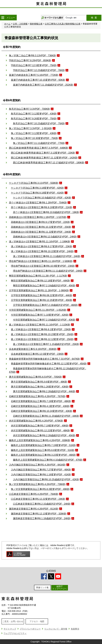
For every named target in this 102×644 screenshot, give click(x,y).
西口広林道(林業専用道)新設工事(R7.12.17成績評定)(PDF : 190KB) (49, 163)
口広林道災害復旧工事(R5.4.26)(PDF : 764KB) (34, 494)
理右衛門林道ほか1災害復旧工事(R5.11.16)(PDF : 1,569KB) (41, 261)
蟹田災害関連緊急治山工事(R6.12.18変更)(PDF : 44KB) (40, 281)
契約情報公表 (36, 24)
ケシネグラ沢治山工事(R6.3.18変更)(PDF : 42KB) (37, 188)
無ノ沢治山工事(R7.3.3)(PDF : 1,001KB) (30, 128)
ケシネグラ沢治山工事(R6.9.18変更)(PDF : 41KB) (37, 193)
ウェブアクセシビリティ (15, 633)
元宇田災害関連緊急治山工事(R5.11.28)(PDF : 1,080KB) (39, 290)
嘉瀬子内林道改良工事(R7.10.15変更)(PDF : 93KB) (38, 80)
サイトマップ (10, 629)
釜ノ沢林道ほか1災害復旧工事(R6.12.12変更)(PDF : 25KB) (42, 339)
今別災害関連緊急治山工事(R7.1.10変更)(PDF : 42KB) (40, 315)
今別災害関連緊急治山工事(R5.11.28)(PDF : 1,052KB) (38, 310)
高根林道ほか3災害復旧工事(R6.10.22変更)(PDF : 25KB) (41, 227)
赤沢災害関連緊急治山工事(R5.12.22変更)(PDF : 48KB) (40, 431)
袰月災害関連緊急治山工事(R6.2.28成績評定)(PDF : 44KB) (44, 391)
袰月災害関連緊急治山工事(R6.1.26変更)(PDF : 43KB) (40, 387)
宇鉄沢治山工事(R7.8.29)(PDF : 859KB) (30, 60)
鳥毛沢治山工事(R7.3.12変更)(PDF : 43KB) (34, 114)
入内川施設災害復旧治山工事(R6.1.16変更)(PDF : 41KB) (41, 475)
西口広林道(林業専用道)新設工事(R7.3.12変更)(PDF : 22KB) (43, 153)
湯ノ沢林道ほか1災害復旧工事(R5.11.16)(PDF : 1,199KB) (40, 242)
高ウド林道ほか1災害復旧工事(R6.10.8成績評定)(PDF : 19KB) (46, 212)
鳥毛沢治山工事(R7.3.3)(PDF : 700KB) (29, 109)
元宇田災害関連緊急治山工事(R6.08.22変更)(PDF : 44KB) (42, 295)
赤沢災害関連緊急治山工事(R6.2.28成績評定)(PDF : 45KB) (44, 435)
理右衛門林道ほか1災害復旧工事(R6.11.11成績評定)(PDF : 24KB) (48, 271)
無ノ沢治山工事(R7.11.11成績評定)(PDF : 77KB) (39, 143)
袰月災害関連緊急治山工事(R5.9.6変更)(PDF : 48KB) (39, 382)
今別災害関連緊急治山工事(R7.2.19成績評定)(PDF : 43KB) (44, 320)
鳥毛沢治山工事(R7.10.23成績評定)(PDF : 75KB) (39, 123)
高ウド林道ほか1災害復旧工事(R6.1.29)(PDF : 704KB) (38, 203)
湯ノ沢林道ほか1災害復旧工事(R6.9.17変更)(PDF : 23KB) (42, 246)
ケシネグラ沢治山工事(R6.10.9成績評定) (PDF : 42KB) (42, 198)
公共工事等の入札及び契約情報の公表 (63, 24)
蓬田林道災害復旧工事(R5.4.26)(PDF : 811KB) (34, 509)
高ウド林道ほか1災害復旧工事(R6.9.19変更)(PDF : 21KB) (42, 207)
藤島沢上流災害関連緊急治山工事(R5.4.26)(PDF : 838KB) (40, 440)
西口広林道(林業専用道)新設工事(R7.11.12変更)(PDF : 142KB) (44, 158)
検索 (94, 18)
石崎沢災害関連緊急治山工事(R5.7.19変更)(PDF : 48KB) (41, 401)
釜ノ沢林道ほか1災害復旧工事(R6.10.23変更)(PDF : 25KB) (42, 334)
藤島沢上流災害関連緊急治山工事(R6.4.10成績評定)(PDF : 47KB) (48, 460)
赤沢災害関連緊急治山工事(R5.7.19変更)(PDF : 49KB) (40, 426)
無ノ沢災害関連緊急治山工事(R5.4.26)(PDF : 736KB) (37, 484)
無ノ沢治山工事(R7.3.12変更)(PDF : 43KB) (34, 133)
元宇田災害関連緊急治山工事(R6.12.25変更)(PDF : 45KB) (42, 300)
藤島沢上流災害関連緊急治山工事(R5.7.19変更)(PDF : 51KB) (43, 445)
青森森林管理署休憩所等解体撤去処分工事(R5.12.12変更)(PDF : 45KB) (49, 364)
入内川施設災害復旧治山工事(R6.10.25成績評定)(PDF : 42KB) (46, 479)
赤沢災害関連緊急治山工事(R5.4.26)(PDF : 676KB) (36, 421)
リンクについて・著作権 (56, 629)
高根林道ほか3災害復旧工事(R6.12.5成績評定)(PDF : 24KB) (45, 237)
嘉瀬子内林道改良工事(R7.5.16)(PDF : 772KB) (34, 75)
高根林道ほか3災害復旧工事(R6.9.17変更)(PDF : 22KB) (40, 222)
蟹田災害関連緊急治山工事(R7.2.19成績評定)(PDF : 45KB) (44, 286)
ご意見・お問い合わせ (13, 621)
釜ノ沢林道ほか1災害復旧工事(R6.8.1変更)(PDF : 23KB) (41, 329)
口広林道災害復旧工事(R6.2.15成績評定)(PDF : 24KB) (42, 504)
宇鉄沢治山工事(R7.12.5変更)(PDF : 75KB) (34, 65)
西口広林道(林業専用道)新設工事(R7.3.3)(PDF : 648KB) (39, 148)
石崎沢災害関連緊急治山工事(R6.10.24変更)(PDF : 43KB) (42, 411)
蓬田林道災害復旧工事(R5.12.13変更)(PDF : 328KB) (39, 514)
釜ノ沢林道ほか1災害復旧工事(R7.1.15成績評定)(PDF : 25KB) (46, 344)
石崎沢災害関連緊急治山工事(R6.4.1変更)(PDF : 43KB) (40, 406)
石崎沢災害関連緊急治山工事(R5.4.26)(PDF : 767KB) (37, 396)
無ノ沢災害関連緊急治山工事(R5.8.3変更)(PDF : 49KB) (40, 489)
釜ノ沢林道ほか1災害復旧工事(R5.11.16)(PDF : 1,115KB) (40, 325)
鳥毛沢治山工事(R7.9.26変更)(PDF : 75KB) (34, 119)
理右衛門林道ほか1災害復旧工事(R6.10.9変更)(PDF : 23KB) (43, 266)
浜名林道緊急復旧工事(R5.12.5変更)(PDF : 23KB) (37, 354)
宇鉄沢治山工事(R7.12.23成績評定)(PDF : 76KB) (39, 70)
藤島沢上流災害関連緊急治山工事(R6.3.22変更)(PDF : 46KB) (43, 455)
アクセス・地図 (37, 621)
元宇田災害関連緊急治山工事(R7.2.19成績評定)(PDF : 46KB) (45, 305)
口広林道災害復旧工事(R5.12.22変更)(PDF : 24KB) (38, 499)
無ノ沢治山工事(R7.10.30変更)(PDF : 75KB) (34, 138)
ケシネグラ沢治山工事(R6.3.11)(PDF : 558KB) (34, 183)
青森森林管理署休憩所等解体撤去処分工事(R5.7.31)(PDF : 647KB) (44, 359)
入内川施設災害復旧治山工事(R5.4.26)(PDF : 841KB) (37, 465)
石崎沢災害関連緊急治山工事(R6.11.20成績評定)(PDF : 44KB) (46, 416)
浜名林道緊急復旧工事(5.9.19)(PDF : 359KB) (33, 349)
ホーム (7, 24)
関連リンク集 (42, 587)
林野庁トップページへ (60, 588)
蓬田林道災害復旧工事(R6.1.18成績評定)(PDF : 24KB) (42, 518)
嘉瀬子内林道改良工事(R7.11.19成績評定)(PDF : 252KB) (43, 85)
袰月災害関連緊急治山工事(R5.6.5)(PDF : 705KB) (35, 377)
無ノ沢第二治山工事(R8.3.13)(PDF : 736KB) (32, 56)
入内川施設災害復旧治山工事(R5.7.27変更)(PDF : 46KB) (41, 470)
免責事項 (75, 629)
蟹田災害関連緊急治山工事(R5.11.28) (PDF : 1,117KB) (38, 276)
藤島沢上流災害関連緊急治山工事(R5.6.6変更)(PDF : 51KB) (43, 450)
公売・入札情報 (20, 24)
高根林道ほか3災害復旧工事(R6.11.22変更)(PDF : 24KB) (41, 232)
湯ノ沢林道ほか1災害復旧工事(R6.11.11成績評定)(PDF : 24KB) (47, 256)
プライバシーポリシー (30, 629)
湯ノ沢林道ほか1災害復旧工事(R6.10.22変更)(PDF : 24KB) (42, 251)
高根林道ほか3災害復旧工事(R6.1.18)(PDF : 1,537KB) (38, 217)
